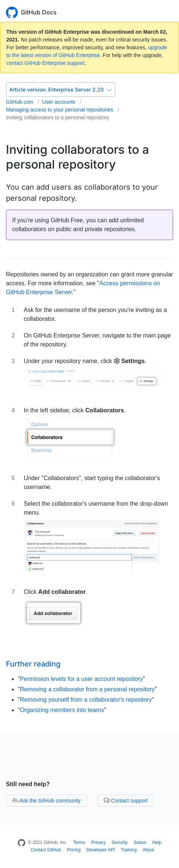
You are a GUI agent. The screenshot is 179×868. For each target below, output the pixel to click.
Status (140, 842)
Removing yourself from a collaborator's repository (86, 700)
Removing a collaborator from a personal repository (87, 689)
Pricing (74, 850)
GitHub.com (20, 102)
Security (120, 842)
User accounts (59, 102)
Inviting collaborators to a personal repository (58, 117)
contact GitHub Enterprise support (45, 63)
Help (157, 842)
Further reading (33, 664)
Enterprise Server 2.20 (61, 89)
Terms (79, 842)
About (148, 850)
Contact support (126, 801)
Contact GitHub (46, 850)
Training (129, 850)
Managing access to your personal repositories (60, 110)
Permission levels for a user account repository (82, 679)
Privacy (98, 842)
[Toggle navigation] (170, 12)
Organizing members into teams (62, 710)
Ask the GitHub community (47, 801)
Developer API (101, 850)
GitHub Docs (39, 12)
